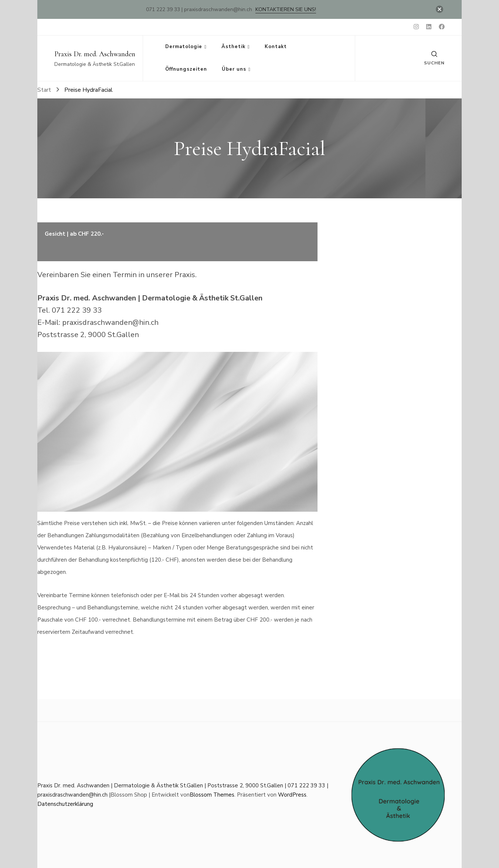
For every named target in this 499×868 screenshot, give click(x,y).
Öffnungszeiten (186, 69)
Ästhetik (233, 47)
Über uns (234, 69)
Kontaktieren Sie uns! (286, 9)
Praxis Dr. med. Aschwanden (95, 54)
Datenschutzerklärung (65, 804)
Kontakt (276, 47)
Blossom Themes (212, 795)
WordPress (292, 795)
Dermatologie (184, 47)
